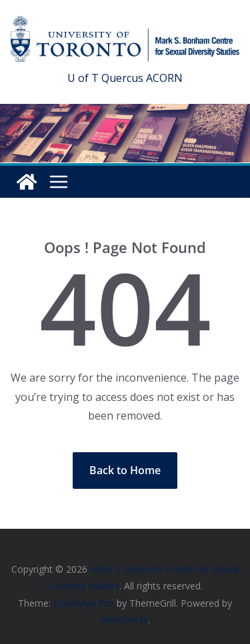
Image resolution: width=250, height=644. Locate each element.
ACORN (164, 78)
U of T (83, 78)
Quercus (122, 78)
